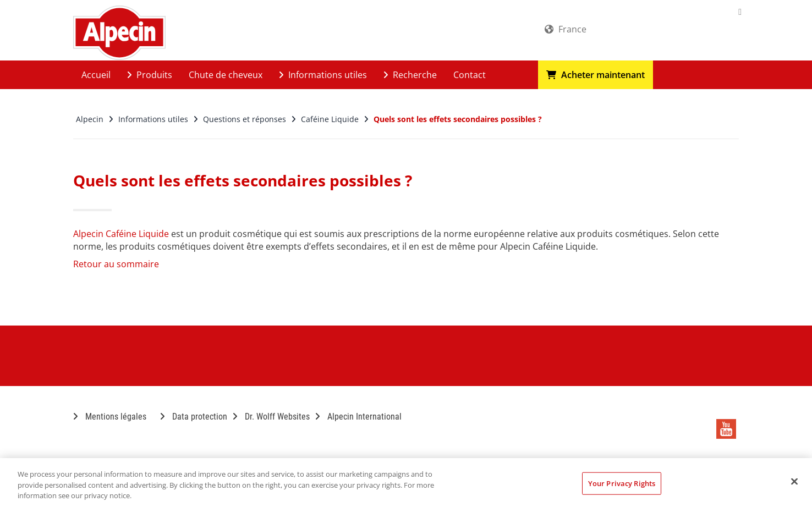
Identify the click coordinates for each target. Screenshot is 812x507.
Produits (150, 75)
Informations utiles (323, 75)
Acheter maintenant (596, 75)
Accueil (96, 75)
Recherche (410, 75)
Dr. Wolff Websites (271, 417)
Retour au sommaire (116, 264)
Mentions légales (110, 417)
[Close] (794, 481)
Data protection (194, 417)
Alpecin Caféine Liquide (121, 234)
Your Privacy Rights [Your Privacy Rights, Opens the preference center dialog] (622, 483)
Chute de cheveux (226, 75)
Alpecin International (358, 417)
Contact (470, 75)
